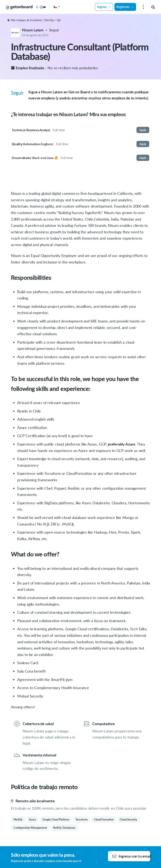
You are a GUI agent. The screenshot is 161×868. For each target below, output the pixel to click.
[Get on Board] (19, 7)
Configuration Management (30, 828)
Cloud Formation (104, 819)
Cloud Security (128, 819)
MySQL (18, 819)
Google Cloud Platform (56, 819)
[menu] (143, 7)
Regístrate (125, 7)
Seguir (54, 30)
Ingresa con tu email (131, 856)
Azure (32, 819)
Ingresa (104, 7)
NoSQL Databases (64, 828)
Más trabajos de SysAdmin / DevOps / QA (34, 20)
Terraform (82, 819)
